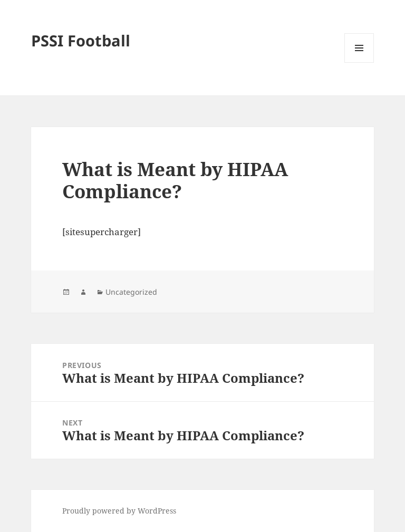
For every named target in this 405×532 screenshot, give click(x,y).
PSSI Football (81, 40)
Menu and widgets (359, 62)
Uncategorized (131, 292)
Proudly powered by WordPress (119, 511)
